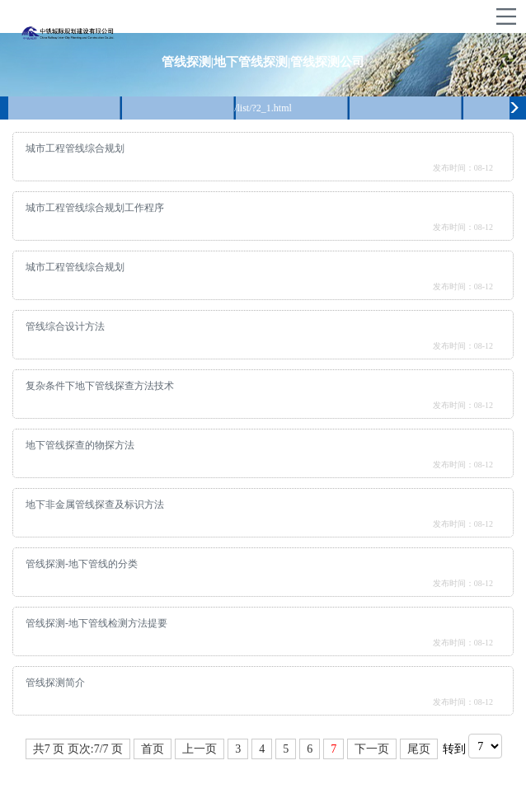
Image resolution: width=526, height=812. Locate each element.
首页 (153, 749)
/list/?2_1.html (263, 108)
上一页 (200, 749)
